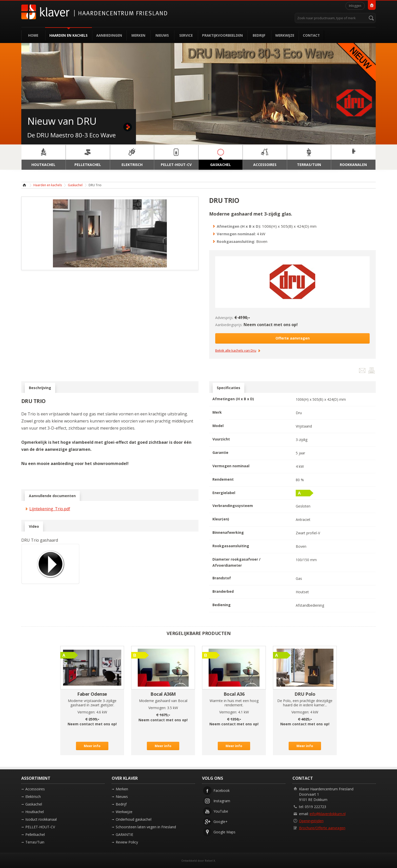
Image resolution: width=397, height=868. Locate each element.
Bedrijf (259, 35)
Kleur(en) (221, 519)
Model (218, 426)
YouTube (221, 811)
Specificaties (229, 388)
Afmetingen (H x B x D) (233, 399)
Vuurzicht (221, 439)
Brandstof (222, 578)
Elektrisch (33, 797)
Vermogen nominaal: (236, 234)
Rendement (223, 479)
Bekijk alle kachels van (236, 351)
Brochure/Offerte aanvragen (322, 828)
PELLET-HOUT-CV (40, 827)
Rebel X (210, 861)
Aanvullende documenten (52, 496)
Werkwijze (285, 35)
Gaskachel (75, 185)
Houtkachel (35, 812)
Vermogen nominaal (231, 466)
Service (186, 35)
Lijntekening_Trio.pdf (50, 509)
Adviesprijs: (224, 318)
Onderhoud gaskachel (134, 819)
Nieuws (162, 35)
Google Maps (224, 832)
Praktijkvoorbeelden (222, 35)
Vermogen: (86, 712)
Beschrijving (40, 388)
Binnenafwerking (228, 532)
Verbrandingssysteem (233, 506)
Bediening (222, 605)
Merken (138, 35)
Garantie (220, 452)
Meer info (92, 746)
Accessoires (35, 789)
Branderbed (223, 591)
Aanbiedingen (109, 35)
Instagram (222, 801)
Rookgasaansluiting (231, 546)
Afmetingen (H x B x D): (239, 226)
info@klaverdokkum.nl (328, 814)
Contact (311, 35)
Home (33, 35)
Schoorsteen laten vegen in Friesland (146, 827)
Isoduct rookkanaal (41, 819)
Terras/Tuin (35, 842)
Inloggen (355, 6)
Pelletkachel (35, 834)
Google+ (221, 822)
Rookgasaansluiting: (236, 241)
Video (34, 526)
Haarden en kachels (68, 35)
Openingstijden (311, 821)
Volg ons (213, 778)
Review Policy (127, 842)
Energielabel (224, 493)
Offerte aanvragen (293, 338)
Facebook (222, 790)
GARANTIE (124, 834)
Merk (217, 412)
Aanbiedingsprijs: (229, 325)
